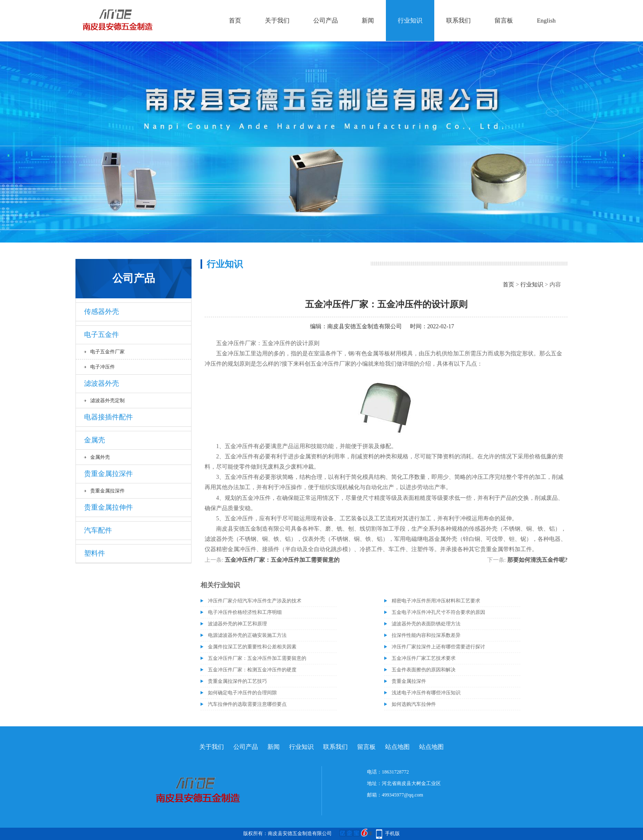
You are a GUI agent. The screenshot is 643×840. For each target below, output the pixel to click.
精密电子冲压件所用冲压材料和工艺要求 (436, 601)
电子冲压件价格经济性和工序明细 (245, 612)
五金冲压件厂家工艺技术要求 (424, 658)
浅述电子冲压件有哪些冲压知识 (426, 693)
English (546, 21)
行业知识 (410, 21)
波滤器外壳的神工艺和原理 (237, 624)
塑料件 (95, 553)
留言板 (504, 21)
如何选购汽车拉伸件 (414, 704)
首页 (235, 21)
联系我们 (458, 21)
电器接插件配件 (108, 417)
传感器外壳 (101, 312)
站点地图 (397, 747)
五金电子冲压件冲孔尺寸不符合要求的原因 (438, 612)
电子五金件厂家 (107, 352)
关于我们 (277, 21)
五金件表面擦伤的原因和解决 (424, 670)
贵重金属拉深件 (108, 474)
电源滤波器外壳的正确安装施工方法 (247, 635)
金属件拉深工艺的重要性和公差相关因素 (252, 647)
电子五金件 (101, 335)
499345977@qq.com (402, 795)
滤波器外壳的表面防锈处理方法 (426, 624)
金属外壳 (100, 457)
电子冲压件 (103, 367)
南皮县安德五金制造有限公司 (365, 326)
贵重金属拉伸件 (108, 507)
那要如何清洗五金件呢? (537, 560)
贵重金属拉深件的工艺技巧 (237, 681)
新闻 (368, 21)
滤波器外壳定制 (107, 401)
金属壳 (95, 440)
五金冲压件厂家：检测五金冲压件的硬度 (252, 670)
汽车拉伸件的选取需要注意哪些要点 (247, 704)
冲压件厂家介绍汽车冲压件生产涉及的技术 (255, 601)
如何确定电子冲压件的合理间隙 (242, 693)
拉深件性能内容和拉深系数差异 (426, 635)
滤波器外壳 (101, 383)
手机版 (392, 833)
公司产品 (326, 21)
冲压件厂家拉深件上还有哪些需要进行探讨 (438, 647)
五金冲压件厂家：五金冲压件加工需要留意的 (282, 560)
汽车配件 (98, 530)
